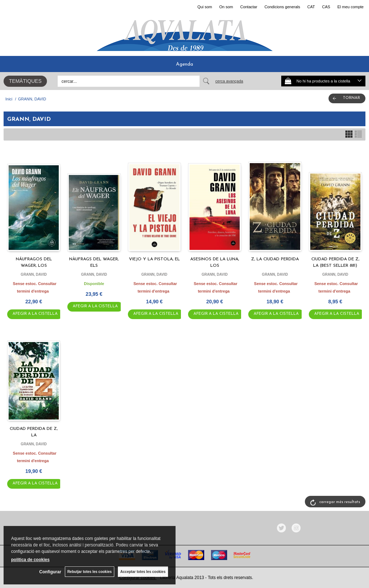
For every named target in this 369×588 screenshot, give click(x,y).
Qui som (205, 7)
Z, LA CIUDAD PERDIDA (275, 259)
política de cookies (30, 560)
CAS (326, 7)
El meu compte (351, 7)
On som (226, 7)
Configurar (50, 572)
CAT (311, 7)
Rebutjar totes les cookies (90, 572)
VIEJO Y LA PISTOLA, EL (154, 259)
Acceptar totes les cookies (143, 572)
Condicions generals (282, 7)
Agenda (184, 64)
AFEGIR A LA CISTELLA (35, 314)
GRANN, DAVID (34, 274)
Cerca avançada (229, 81)
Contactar (249, 7)
